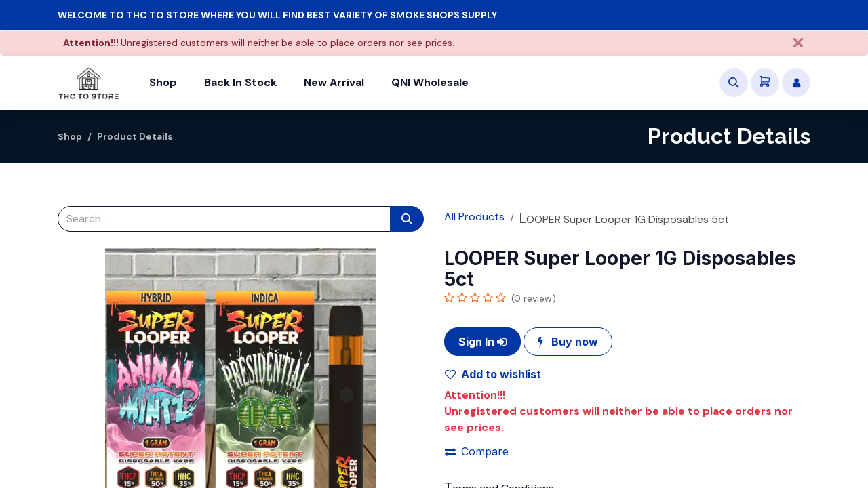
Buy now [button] (568, 342)
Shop (70, 136)
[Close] (798, 43)
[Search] (407, 219)
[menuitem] (163, 83)
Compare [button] (477, 451)
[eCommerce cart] (765, 83)
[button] (734, 83)
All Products (474, 217)
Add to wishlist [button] (493, 374)
